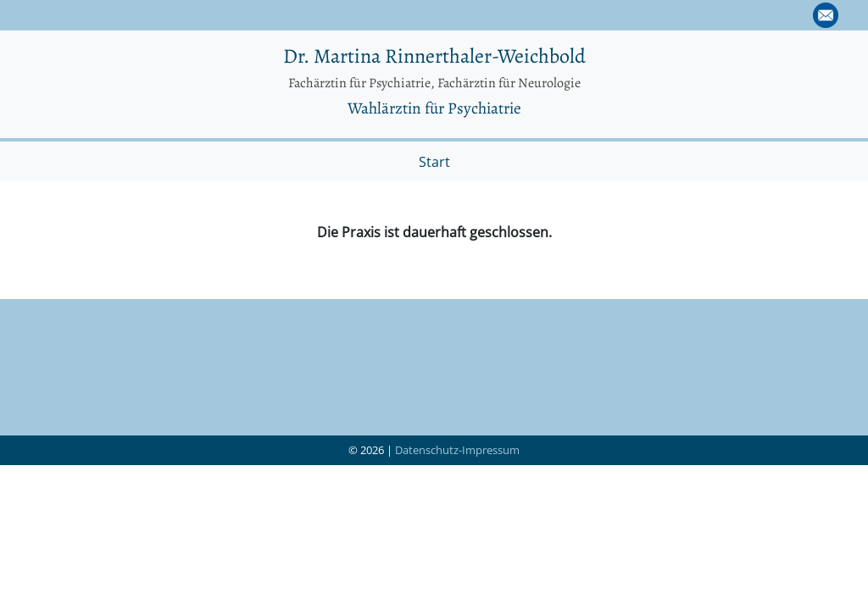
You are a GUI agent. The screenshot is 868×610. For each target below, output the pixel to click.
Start (434, 162)
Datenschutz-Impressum (457, 450)
